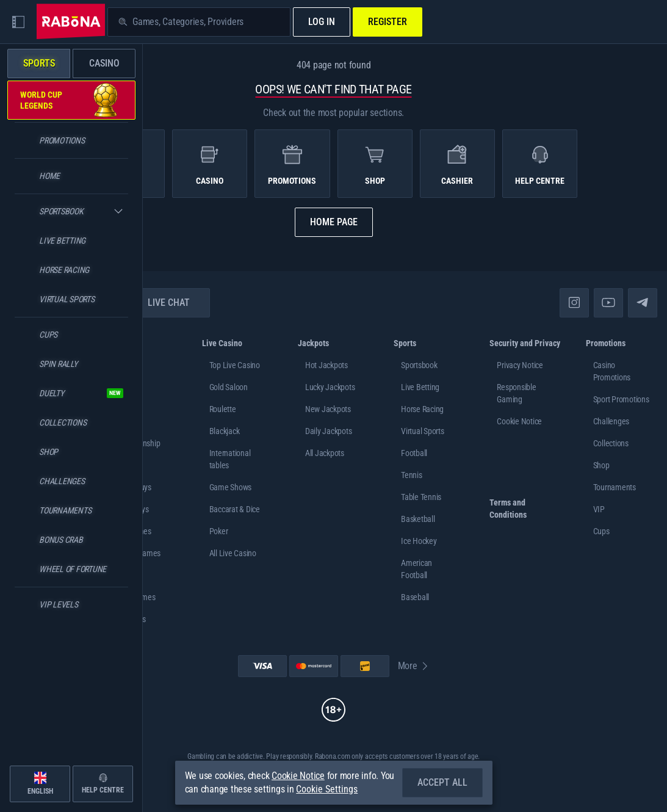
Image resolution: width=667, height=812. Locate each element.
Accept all (442, 782)
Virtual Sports (423, 431)
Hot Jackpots (326, 365)
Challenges (611, 421)
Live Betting (420, 387)
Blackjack (225, 431)
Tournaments (615, 487)
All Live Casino (233, 553)
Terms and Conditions (508, 509)
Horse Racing (422, 409)
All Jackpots (325, 453)
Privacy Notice (520, 365)
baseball (415, 597)
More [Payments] (414, 666)
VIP (599, 509)
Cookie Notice (519, 421)
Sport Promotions (621, 399)
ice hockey (419, 541)
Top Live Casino (235, 365)
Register (388, 22)
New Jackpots (328, 409)
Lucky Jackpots (330, 387)
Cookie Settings (327, 789)
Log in (322, 22)
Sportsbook (419, 365)
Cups (601, 531)
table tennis (421, 497)
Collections (611, 443)
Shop (601, 465)
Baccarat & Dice (235, 509)
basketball (418, 519)
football (414, 453)
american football (416, 569)
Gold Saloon (229, 387)
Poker (219, 531)
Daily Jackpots (329, 431)
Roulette (223, 409)
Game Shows (231, 487)
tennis (412, 475)
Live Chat (161, 303)
